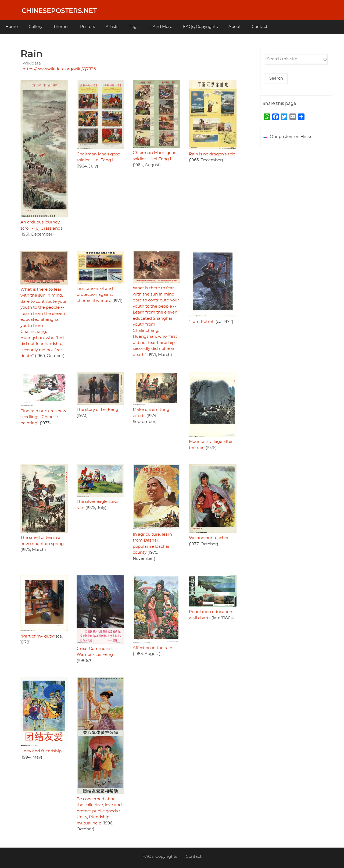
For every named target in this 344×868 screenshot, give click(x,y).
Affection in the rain (153, 648)
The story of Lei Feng (97, 410)
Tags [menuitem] (134, 27)
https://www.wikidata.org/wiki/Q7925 (59, 69)
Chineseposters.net (59, 11)
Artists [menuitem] (112, 27)
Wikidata (32, 63)
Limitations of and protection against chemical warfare (95, 295)
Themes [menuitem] (61, 27)
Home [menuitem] (12, 27)
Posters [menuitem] (87, 27)
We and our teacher (209, 538)
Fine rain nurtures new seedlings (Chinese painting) (43, 417)
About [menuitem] (235, 27)
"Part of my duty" (38, 636)
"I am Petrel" (202, 322)
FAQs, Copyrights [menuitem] (200, 27)
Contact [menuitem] (259, 27)
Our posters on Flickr (291, 137)
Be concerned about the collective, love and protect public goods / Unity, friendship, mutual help (99, 811)
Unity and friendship (41, 751)
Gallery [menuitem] (35, 27)
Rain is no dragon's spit (212, 154)
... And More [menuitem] (161, 27)
